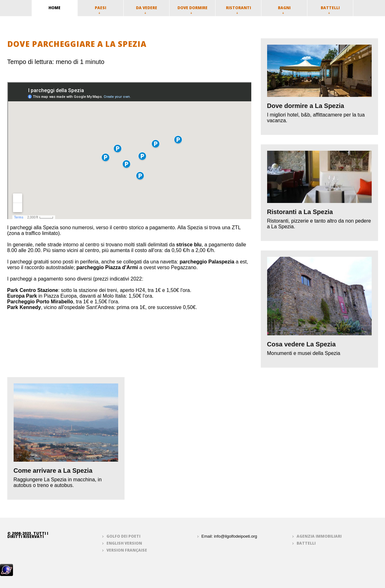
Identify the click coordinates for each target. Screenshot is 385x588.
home (55, 8)
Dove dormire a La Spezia (306, 106)
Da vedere (147, 9)
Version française (127, 550)
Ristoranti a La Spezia (300, 212)
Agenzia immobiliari (319, 536)
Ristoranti (238, 9)
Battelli (330, 9)
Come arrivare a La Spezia (53, 471)
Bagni (284, 9)
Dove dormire (192, 9)
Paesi (100, 9)
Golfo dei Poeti (123, 536)
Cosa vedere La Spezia (302, 344)
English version (124, 543)
